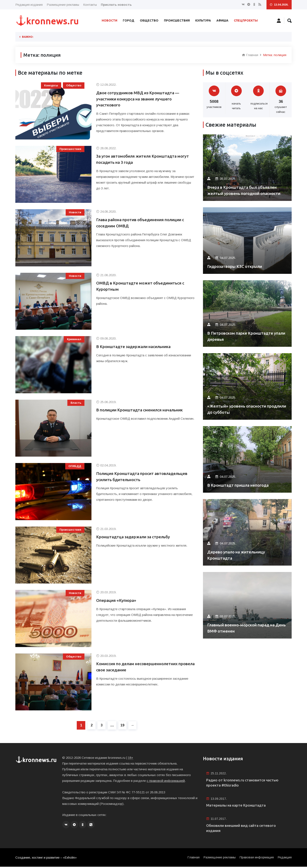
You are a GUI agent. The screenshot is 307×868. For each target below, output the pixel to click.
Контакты (90, 5)
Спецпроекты (246, 20)
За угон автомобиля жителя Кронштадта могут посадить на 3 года (140, 159)
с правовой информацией (166, 781)
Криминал (74, 339)
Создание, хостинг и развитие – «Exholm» (47, 859)
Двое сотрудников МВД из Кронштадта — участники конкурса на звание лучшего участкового (141, 99)
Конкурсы (51, 85)
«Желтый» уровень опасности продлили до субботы (239, 409)
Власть (76, 403)
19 (123, 725)
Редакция (285, 859)
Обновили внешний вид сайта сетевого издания (243, 829)
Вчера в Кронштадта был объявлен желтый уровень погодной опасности (245, 187)
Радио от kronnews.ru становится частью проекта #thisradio (245, 783)
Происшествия (177, 20)
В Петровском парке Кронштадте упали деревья (243, 336)
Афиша (222, 20)
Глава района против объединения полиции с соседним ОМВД (145, 223)
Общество (149, 20)
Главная (250, 55)
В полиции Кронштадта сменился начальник (144, 410)
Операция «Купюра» (118, 600)
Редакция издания (29, 5)
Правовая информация (256, 859)
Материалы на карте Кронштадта (237, 806)
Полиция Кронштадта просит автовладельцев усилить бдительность (139, 477)
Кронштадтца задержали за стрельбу (136, 537)
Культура (203, 20)
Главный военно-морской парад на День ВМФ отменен (245, 628)
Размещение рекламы (63, 5)
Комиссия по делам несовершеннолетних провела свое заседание (141, 667)
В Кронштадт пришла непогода (241, 485)
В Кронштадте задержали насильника (137, 347)
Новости (109, 20)
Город (129, 20)
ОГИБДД (75, 466)
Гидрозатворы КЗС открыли (237, 266)
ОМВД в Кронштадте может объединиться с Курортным (143, 286)
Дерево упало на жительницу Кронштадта (239, 555)
